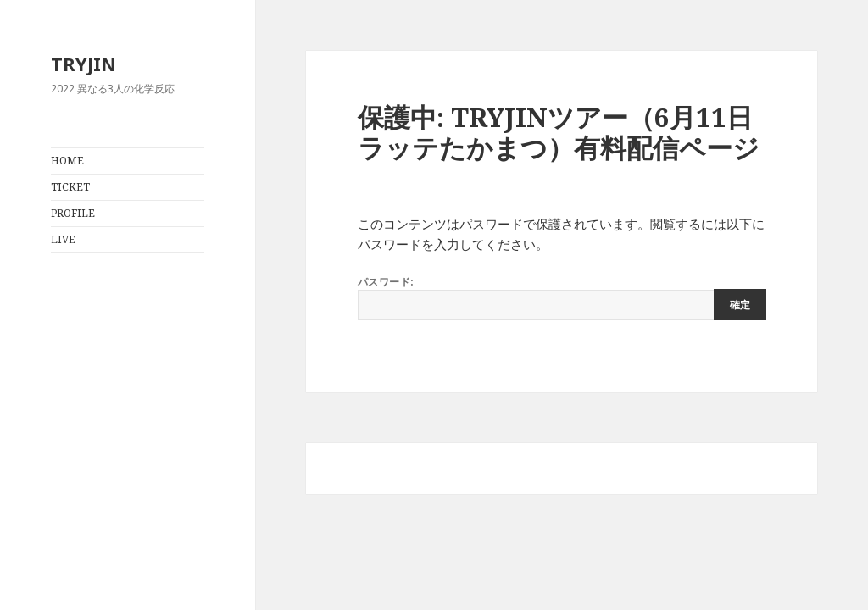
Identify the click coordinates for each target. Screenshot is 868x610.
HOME (67, 161)
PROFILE (73, 213)
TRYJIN (83, 64)
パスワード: (562, 297)
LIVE (63, 239)
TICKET (70, 187)
